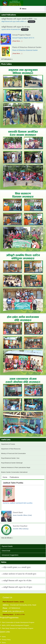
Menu (23, 9)
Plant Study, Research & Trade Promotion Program (18, 628)
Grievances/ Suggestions (10, 555)
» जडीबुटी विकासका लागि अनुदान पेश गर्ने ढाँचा (17, 581)
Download (31, 22)
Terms (4, 643)
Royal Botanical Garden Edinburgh (12, 463)
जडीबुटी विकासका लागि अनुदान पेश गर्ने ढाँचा (16, 27)
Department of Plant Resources (11, 449)
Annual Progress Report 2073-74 (23, 38)
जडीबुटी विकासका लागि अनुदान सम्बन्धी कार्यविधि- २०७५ (19, 19)
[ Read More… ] (17, 41)
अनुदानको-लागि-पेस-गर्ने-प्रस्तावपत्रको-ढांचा (11, 30)
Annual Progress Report (21, 35)
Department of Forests (8, 444)
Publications (14, 477)
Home (5, 477)
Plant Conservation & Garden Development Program (18, 622)
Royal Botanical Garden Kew (10, 458)
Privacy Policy (6, 640)
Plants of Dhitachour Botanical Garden (27, 47)
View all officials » (7, 538)
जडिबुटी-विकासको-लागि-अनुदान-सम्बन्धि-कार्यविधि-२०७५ (14, 22)
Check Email (6, 551)
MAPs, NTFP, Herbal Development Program (15, 625)
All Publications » (7, 59)
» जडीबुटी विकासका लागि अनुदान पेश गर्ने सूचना (17, 587)
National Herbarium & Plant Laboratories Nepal (16, 467)
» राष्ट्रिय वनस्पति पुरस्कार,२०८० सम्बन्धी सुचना (16, 567)
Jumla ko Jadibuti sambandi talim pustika (18, 503)
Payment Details (7, 546)
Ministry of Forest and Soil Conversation (13, 453)
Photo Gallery (6, 64)
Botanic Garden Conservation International (14, 472)
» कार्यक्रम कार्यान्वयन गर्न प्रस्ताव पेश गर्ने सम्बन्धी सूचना (19, 574)
